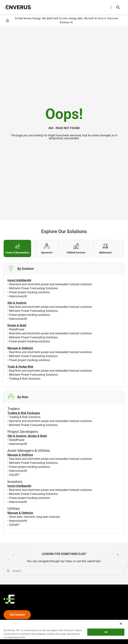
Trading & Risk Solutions (25, 379)
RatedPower (17, 329)
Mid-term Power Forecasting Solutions (33, 288)
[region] (64, 632)
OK (106, 632)
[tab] (17, 248)
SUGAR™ (15, 475)
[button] (118, 7)
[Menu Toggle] (111, 7)
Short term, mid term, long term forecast (34, 517)
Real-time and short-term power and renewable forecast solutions (51, 284)
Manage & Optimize (20, 455)
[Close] (121, 624)
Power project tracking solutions (30, 292)
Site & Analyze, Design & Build (27, 436)
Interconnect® (18, 296)
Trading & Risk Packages (24, 413)
